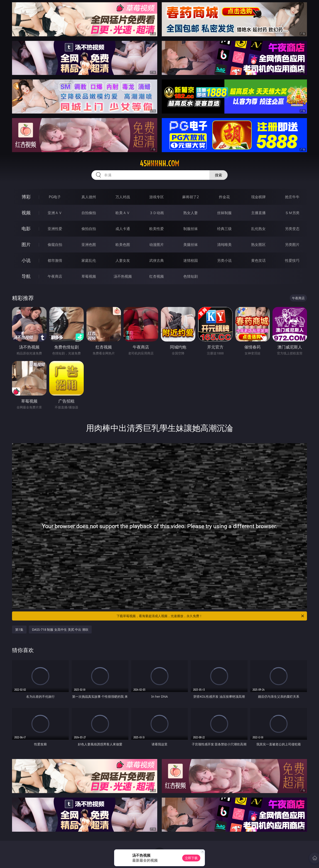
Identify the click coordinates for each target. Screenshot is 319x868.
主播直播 (258, 213)
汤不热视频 (123, 276)
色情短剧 (191, 276)
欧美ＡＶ (123, 213)
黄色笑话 (258, 260)
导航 (26, 276)
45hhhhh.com (159, 163)
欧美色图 (123, 245)
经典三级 (224, 229)
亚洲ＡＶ (55, 213)
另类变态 (292, 229)
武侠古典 (157, 260)
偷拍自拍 (89, 229)
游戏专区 (157, 197)
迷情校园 (191, 260)
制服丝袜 (191, 229)
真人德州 (89, 197)
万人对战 (123, 197)
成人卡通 (123, 229)
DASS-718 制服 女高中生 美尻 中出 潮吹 (60, 629)
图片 (26, 244)
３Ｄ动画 (157, 213)
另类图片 (292, 245)
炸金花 (224, 197)
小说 (26, 260)
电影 (26, 229)
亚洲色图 (89, 245)
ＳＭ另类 (292, 213)
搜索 (218, 175)
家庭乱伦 (89, 260)
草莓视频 (89, 276)
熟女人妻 (191, 213)
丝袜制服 (224, 213)
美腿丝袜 (191, 245)
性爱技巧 (292, 260)
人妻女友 (123, 260)
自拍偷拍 (89, 213)
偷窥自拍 (55, 245)
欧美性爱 (157, 229)
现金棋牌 (258, 197)
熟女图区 (258, 245)
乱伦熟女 (258, 229)
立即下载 (191, 858)
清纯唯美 (224, 245)
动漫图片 (157, 245)
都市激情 (55, 260)
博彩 (26, 197)
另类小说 (224, 260)
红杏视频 (157, 276)
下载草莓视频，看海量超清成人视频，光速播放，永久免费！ (211, 616)
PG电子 (55, 197)
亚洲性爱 (55, 229)
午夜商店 (55, 276)
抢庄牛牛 (292, 197)
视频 (26, 213)
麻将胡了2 (190, 197)
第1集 (19, 629)
